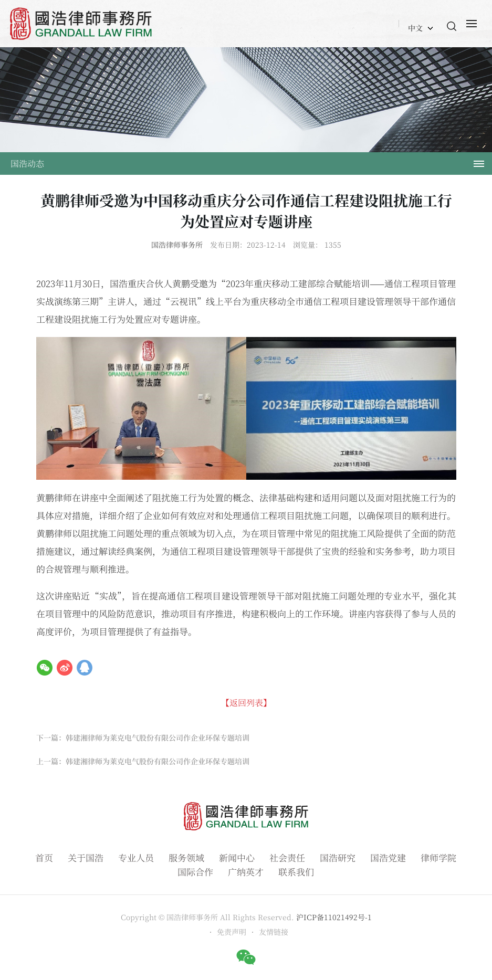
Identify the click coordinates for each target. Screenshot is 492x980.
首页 (44, 857)
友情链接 (274, 932)
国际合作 (195, 872)
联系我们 (296, 872)
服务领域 (186, 857)
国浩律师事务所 (177, 245)
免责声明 (232, 932)
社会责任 (287, 857)
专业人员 (136, 857)
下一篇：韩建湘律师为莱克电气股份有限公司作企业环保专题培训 (143, 737)
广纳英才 (246, 872)
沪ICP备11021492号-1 (334, 917)
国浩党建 (388, 857)
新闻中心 (237, 857)
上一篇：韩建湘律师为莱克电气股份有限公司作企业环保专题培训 (143, 761)
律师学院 (438, 857)
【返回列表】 (246, 703)
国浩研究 (338, 857)
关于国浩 (86, 857)
